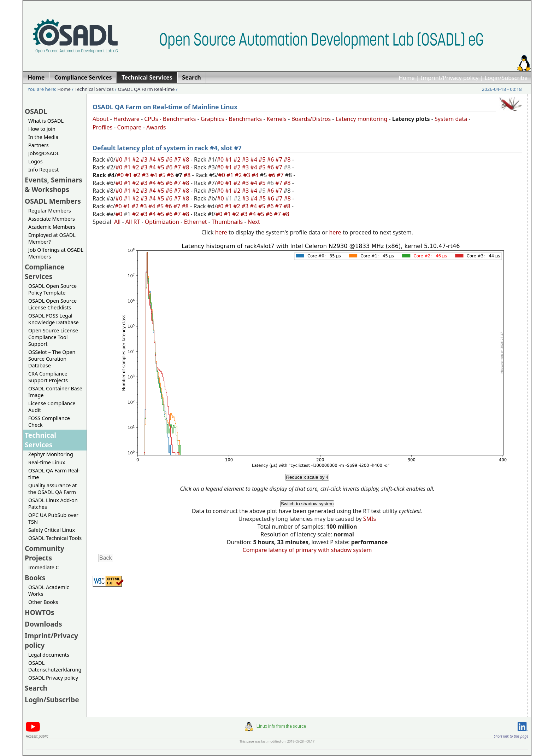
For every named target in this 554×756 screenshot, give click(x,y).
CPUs (151, 119)
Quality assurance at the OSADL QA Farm (52, 489)
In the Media (43, 137)
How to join (42, 129)
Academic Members (52, 227)
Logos (36, 161)
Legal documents (49, 655)
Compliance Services (45, 272)
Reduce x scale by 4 (307, 477)
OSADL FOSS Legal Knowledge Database (54, 319)
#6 (170, 159)
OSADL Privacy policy (53, 678)
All (117, 222)
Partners (39, 145)
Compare (129, 127)
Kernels (277, 119)
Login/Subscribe (506, 78)
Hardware (126, 119)
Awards (156, 127)
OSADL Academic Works (49, 591)
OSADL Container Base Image (55, 392)
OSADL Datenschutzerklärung (55, 666)
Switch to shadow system (307, 504)
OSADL (36, 111)
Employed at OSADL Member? (52, 238)
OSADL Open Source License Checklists (52, 304)
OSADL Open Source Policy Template (52, 289)
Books (35, 578)
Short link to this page (511, 736)
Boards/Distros (311, 119)
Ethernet (196, 222)
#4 (153, 159)
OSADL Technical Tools (55, 538)
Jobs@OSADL (44, 153)
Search (36, 688)
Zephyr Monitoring (51, 454)
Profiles (102, 127)
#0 (120, 159)
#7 (178, 159)
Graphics (212, 119)
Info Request (43, 170)
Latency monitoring (362, 119)
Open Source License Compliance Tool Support (53, 337)
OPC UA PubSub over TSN (53, 518)
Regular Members (50, 211)
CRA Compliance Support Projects (48, 377)
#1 (128, 159)
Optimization (162, 222)
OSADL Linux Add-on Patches (53, 504)
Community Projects (45, 553)
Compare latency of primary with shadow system (307, 550)
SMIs (370, 519)
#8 (187, 159)
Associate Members (52, 219)
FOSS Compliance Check (49, 421)
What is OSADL (46, 121)
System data (451, 119)
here (221, 232)
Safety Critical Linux (52, 530)
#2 (136, 159)
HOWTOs (40, 612)
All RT (133, 222)
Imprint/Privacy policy (450, 78)
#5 (161, 159)
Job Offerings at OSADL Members (56, 253)
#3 (145, 159)
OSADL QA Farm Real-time (146, 89)
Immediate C (44, 567)
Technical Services (94, 89)
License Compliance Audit (52, 407)
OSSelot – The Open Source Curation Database (52, 359)
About (101, 119)
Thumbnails (227, 222)
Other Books (43, 602)
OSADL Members (53, 201)
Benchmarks (179, 119)
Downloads (43, 624)
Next (254, 222)
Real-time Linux (47, 462)
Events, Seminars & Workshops (54, 185)
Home (407, 78)
